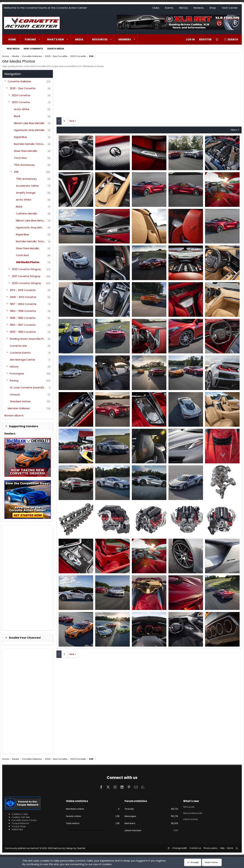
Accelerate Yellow (27, 186)
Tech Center (230, 8)
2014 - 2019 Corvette (23, 290)
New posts (189, 807)
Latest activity (190, 819)
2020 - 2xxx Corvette (23, 88)
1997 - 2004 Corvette (23, 304)
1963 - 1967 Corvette (23, 325)
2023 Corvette (21, 102)
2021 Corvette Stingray (26, 276)
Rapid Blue (20, 137)
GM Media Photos (28, 262)
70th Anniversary (24, 165)
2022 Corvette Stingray (26, 269)
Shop (213, 8)
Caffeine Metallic (27, 214)
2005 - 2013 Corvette (23, 297)
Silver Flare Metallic (26, 151)
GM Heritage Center (23, 360)
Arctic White (22, 109)
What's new (55, 39)
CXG (176, 830)
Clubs (156, 8)
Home (12, 39)
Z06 (16, 172)
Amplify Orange (26, 193)
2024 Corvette (21, 95)
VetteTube (17, 829)
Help (222, 848)
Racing (14, 380)
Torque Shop (19, 826)
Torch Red (20, 158)
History (183, 8)
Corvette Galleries (19, 81)
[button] (39, 39)
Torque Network (20, 823)
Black (17, 116)
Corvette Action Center (24, 820)
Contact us (195, 848)
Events (169, 8)
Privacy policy (211, 848)
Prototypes (17, 374)
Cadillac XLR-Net (21, 817)
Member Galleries (19, 408)
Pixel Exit (81, 848)
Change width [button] (180, 848)
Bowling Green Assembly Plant (28, 339)
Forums (30, 39)
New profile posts (193, 813)
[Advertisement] (28, 578)
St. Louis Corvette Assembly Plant (29, 387)
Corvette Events (20, 353)
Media (79, 39)
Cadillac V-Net (20, 814)
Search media (56, 49)
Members (125, 39)
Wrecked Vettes (20, 401)
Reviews (199, 8)
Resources (100, 39)
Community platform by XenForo (35, 848)
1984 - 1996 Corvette (23, 311)
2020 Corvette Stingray (26, 283)
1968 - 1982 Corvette (23, 318)
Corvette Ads (18, 346)
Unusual (15, 394)
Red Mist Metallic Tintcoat (30, 144)
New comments (33, 49)
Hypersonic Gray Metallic (29, 130)
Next (72, 121)
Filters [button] (234, 130)
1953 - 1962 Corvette (23, 332)
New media (13, 49)
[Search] (231, 39)
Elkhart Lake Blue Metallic (29, 123)
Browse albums (14, 415)
